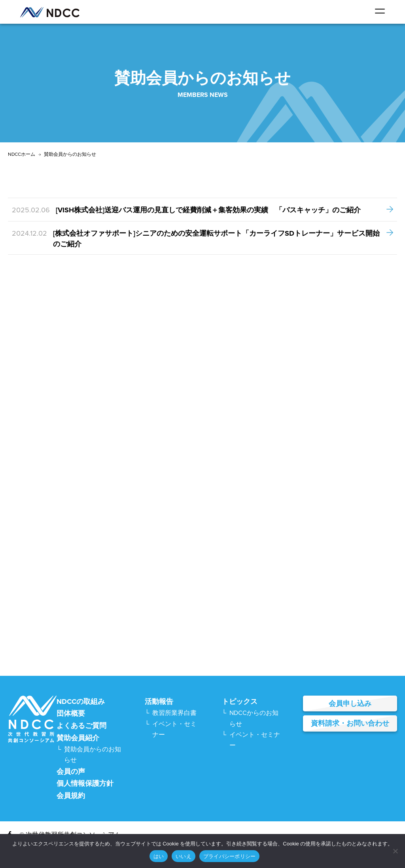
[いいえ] (395, 851)
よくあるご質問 (81, 726)
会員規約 (71, 796)
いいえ (184, 856)
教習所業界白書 (174, 713)
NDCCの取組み (81, 702)
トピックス (240, 702)
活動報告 (159, 702)
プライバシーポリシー (230, 856)
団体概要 (71, 713)
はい (159, 856)
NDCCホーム (22, 154)
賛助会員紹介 (78, 738)
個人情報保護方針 (85, 783)
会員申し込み (350, 703)
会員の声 (71, 772)
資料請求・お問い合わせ (350, 723)
